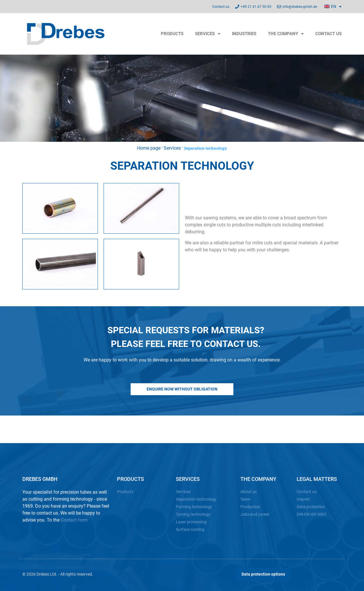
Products (172, 34)
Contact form (74, 520)
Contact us (328, 34)
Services (208, 34)
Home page (149, 148)
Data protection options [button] (263, 574)
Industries (244, 34)
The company (286, 34)
